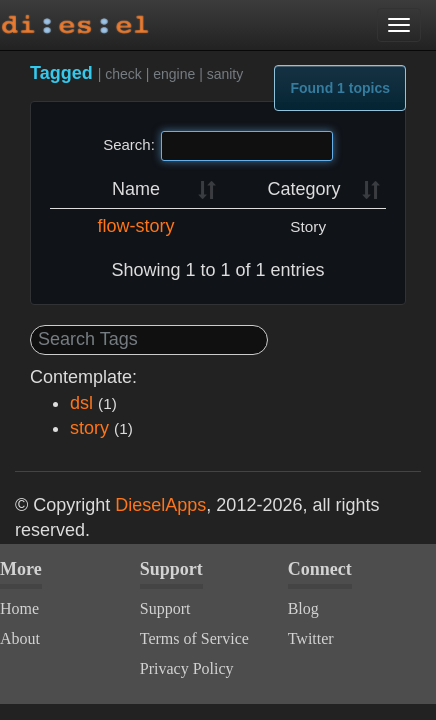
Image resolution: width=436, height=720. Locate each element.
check (123, 74)
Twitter (311, 638)
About (20, 638)
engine (174, 74)
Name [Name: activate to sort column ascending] (136, 189)
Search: (218, 146)
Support (165, 608)
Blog (303, 608)
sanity (225, 74)
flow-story (135, 226)
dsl (81, 403)
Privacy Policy (187, 668)
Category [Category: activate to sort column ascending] (303, 189)
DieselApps (160, 505)
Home (19, 608)
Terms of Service (194, 638)
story (89, 428)
